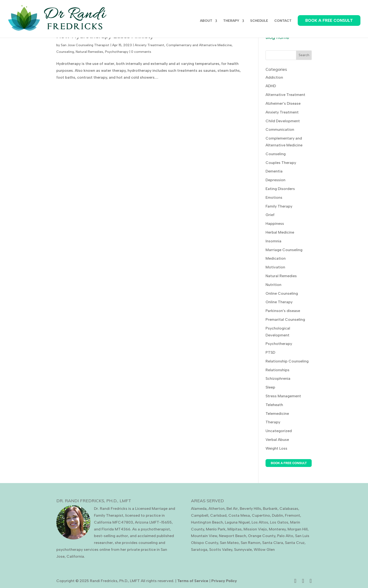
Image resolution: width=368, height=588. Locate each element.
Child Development (283, 121)
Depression (275, 180)
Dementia (274, 171)
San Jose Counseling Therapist (85, 45)
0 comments (141, 52)
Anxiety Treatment (149, 45)
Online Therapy (279, 302)
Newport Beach (233, 536)
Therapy (273, 422)
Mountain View (204, 536)
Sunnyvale (243, 550)
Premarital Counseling (285, 319)
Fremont (293, 515)
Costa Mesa (239, 515)
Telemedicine (277, 414)
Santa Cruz (295, 543)
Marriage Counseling (284, 250)
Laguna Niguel (237, 522)
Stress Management (283, 396)
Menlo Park (216, 529)
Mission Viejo (255, 529)
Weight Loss (276, 448)
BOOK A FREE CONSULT (329, 20)
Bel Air (232, 509)
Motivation (275, 267)
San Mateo (229, 543)
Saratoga (199, 550)
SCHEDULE (259, 21)
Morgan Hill (298, 529)
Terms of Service (193, 581)
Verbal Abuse (277, 440)
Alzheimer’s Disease (283, 103)
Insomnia (273, 241)
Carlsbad (218, 515)
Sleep (270, 387)
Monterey (277, 529)
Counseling (65, 52)
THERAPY (231, 21)
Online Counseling (282, 293)
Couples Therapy (281, 163)
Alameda (199, 509)
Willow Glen (264, 550)
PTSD (270, 352)
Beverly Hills (250, 509)
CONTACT (283, 21)
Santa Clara (273, 543)
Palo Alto (285, 536)
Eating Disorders (280, 189)
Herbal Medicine (280, 232)
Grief (270, 215)
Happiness (275, 224)
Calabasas (289, 509)
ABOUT (206, 21)
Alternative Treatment (285, 95)
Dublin (277, 515)
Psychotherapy (117, 52)
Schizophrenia (278, 378)
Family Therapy (279, 206)
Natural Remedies (89, 52)
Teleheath (274, 405)
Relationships (277, 370)
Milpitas (235, 529)
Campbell (200, 515)
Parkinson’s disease (283, 311)
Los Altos (260, 522)
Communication (280, 129)
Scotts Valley (221, 550)
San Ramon (251, 543)
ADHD (271, 86)
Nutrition (273, 285)
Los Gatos (279, 522)
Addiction (274, 77)
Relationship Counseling (287, 361)
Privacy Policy (224, 581)
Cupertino (261, 515)
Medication (276, 258)
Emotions (274, 197)
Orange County (262, 536)
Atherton (217, 509)
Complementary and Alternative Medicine (199, 45)
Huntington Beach (207, 522)
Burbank (270, 509)
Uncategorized (279, 431)
